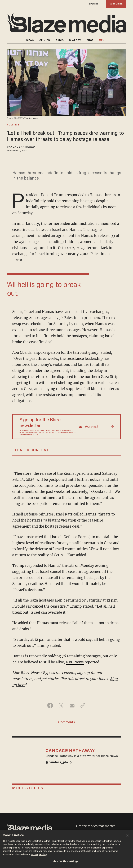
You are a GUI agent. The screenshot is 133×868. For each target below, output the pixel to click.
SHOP (90, 40)
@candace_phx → (59, 763)
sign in (93, 4)
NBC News (75, 662)
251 (22, 242)
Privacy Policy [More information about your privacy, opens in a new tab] (39, 855)
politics (13, 125)
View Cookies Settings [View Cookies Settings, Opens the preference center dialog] (65, 862)
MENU (103, 40)
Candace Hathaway (21, 147)
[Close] (127, 836)
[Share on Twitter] (61, 705)
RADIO (60, 40)
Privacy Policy (50, 430)
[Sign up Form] (97, 427)
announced (107, 224)
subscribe (116, 4)
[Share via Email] (72, 705)
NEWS (30, 40)
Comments (67, 722)
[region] (66, 849)
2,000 (85, 254)
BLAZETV (75, 40)
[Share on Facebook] (50, 705)
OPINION (45, 40)
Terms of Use (64, 430)
